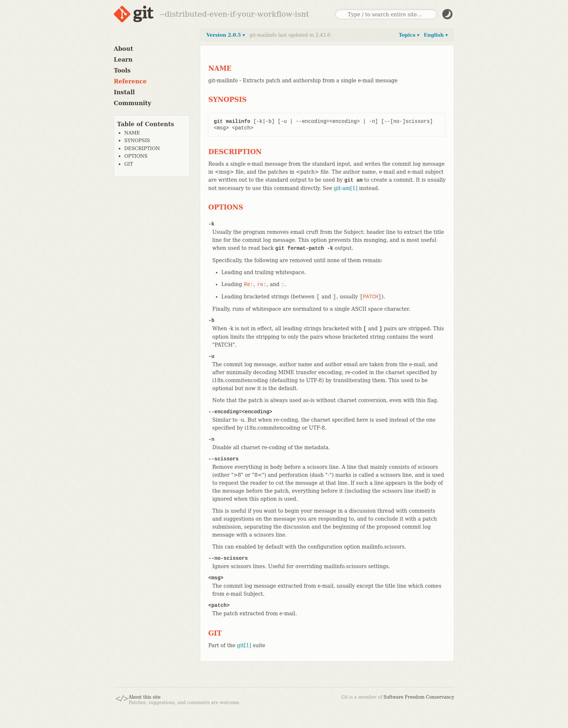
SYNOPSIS (137, 140)
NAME (132, 133)
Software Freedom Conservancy (419, 697)
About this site (145, 697)
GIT (129, 164)
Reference (130, 81)
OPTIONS (136, 156)
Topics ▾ (409, 35)
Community (132, 103)
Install (124, 92)
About (123, 49)
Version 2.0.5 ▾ (226, 35)
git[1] (244, 645)
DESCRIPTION (142, 148)
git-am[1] (345, 188)
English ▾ (436, 35)
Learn (123, 60)
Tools (122, 71)
